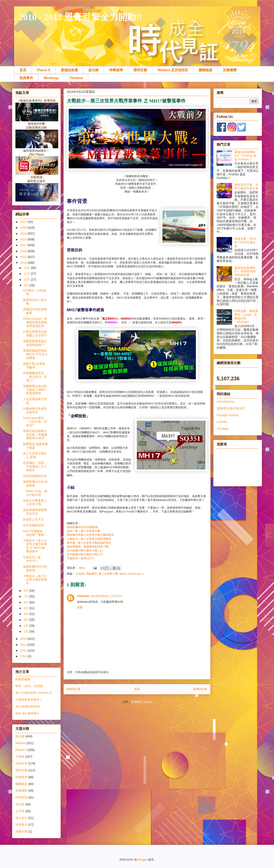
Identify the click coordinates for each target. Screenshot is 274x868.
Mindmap (51, 78)
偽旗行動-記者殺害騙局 (34, 365)
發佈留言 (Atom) (142, 702)
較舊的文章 (200, 689)
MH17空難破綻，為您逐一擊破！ (35, 533)
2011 (24, 650)
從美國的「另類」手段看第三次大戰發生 (35, 467)
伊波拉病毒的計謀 (35, 476)
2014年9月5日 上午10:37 (106, 596)
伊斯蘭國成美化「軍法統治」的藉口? (35, 377)
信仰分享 (21, 763)
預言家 (20, 804)
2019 (24, 234)
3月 (26, 620)
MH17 (123, 574)
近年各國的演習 (33, 525)
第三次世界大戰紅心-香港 (35, 455)
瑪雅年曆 (21, 831)
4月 (26, 614)
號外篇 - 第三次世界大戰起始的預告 (89, 543)
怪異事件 (26, 78)
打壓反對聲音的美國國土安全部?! (35, 334)
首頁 (23, 70)
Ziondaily (223, 429)
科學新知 (21, 797)
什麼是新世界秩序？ (29, 700)
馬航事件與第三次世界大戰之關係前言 (90, 535)
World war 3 (136, 574)
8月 (26, 591)
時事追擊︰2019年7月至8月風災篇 (245, 242)
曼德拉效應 (69, 70)
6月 (26, 602)
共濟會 (20, 757)
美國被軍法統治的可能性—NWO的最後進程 (35, 390)
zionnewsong (225, 401)
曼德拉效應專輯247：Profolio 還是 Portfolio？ (245, 156)
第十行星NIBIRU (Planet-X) (34, 693)
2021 (24, 222)
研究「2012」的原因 (29, 686)
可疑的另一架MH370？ (81, 558)
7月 (26, 596)
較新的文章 (74, 689)
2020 (24, 228)
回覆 (80, 607)
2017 (24, 245)
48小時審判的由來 (28, 707)
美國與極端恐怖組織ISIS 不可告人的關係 (35, 354)
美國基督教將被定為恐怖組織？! (35, 343)
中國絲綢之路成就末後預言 (35, 410)
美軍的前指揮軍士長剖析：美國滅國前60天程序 (35, 435)
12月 (27, 268)
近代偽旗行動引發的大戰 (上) (85, 550)
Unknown (83, 596)
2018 (24, 239)
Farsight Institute (228, 415)
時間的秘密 (23, 679)
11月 (27, 274)
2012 (24, 645)
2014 (24, 263)
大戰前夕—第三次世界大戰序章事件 (89, 539)
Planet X (44, 70)
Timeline (76, 78)
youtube (222, 422)
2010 (24, 656)
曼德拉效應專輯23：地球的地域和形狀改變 (245, 271)
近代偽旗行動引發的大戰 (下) (85, 554)
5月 (26, 608)
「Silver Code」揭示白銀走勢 (35, 493)
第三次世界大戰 (108, 574)
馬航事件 (91, 574)
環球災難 (140, 70)
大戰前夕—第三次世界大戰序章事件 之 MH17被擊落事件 (35, 546)
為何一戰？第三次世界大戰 (83, 531)
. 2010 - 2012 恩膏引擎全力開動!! (78, 17)
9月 (26, 285)
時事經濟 (116, 70)
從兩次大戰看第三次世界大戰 (35, 502)
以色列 (80, 574)
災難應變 (230, 70)
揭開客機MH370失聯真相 (82, 527)
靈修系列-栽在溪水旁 (231, 408)
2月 (26, 626)
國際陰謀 (205, 70)
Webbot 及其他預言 (173, 70)
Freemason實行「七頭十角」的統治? (35, 422)
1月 (26, 631)
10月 (27, 280)
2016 (24, 251)
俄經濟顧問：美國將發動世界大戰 (88, 547)
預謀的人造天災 (33, 519)
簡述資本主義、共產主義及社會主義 (246, 186)
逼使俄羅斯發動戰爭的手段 (35, 512)
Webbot (21, 743)
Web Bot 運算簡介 (28, 713)
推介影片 (21, 818)
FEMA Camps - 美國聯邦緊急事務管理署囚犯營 (35, 322)
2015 (24, 257)
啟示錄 (94, 70)
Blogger (143, 860)
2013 (24, 639)
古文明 (20, 811)
